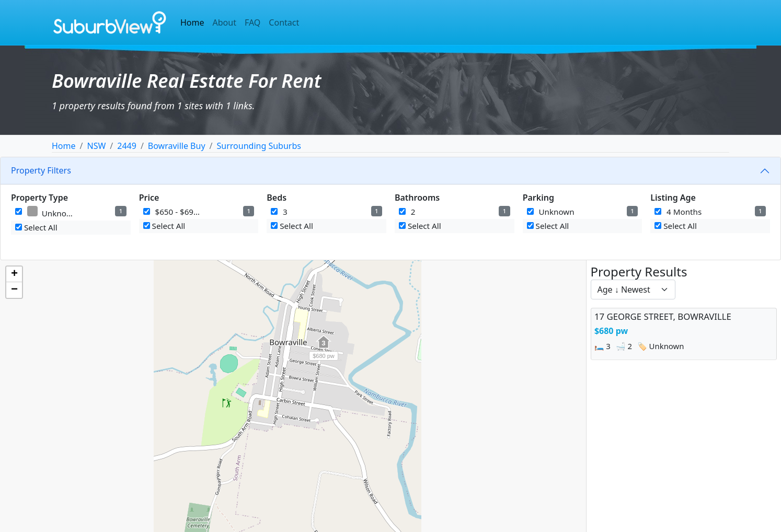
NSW (96, 146)
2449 (127, 146)
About (225, 22)
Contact (284, 22)
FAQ (252, 22)
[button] (324, 348)
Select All (36, 227)
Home (192, 22)
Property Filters (41, 170)
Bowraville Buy (177, 146)
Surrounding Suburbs (259, 146)
